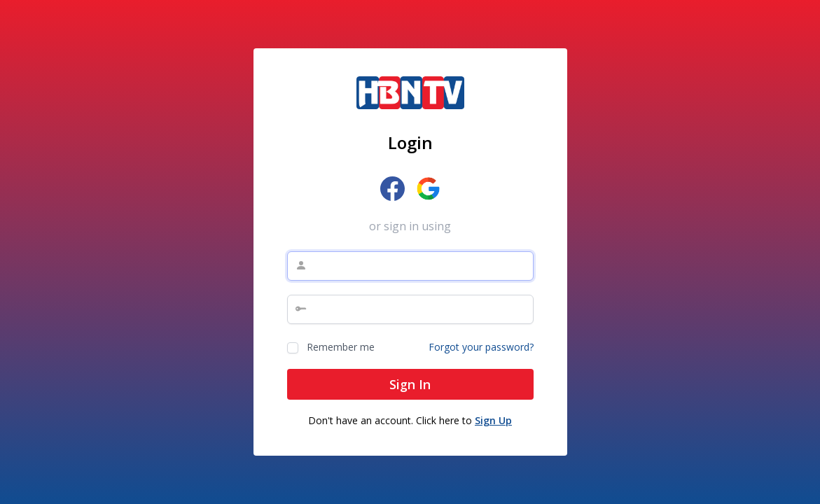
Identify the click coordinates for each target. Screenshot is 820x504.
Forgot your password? (481, 347)
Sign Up (493, 420)
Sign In (410, 384)
